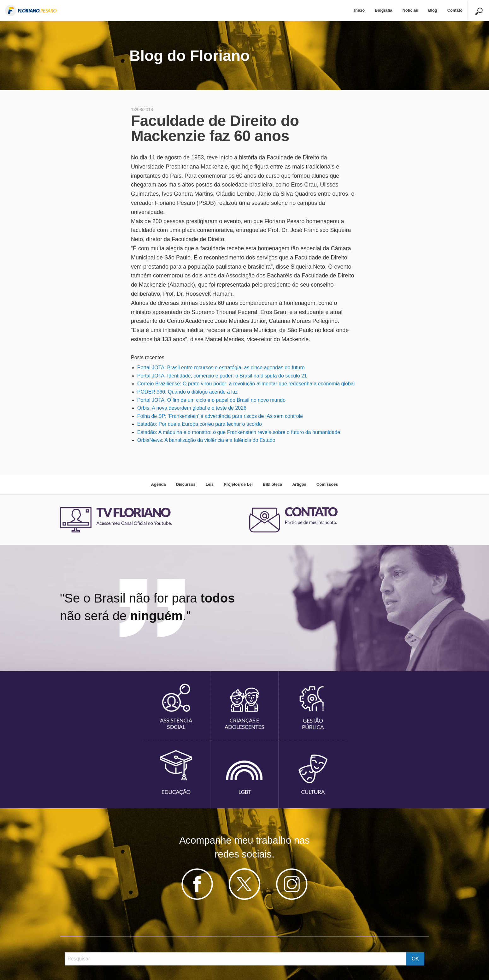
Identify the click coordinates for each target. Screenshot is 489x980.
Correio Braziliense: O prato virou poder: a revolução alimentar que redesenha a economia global (246, 384)
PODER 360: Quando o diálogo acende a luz (187, 392)
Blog (433, 10)
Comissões (327, 484)
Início (359, 10)
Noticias (410, 10)
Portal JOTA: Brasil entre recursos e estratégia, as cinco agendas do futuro (221, 368)
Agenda (159, 484)
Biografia (383, 10)
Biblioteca (272, 484)
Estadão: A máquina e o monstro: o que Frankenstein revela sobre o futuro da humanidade (239, 432)
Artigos (299, 484)
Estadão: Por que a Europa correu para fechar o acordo (200, 424)
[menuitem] (359, 11)
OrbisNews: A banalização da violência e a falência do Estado (206, 440)
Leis (210, 484)
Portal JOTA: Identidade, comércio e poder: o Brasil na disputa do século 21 (222, 376)
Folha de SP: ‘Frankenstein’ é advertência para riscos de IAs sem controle (220, 416)
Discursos (186, 484)
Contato (455, 10)
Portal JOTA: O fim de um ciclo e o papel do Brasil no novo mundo (211, 400)
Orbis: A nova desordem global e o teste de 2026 (192, 408)
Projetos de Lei (238, 484)
